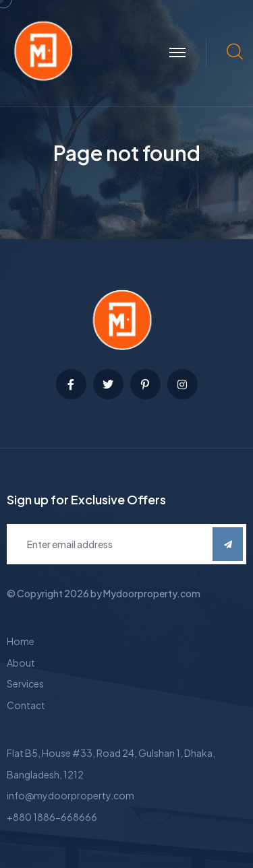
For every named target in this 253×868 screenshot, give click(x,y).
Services (25, 683)
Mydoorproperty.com (152, 593)
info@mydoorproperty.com (71, 795)
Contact (26, 705)
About (21, 663)
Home (21, 641)
